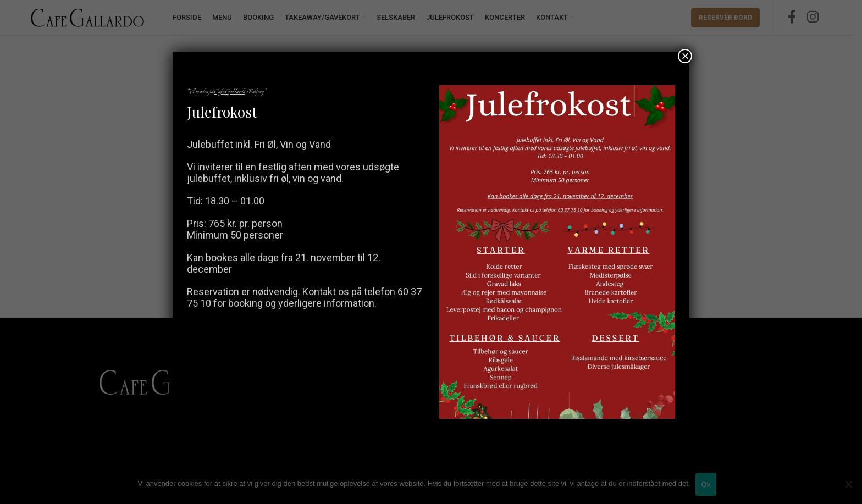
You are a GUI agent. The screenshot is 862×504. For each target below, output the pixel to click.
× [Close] (685, 56)
